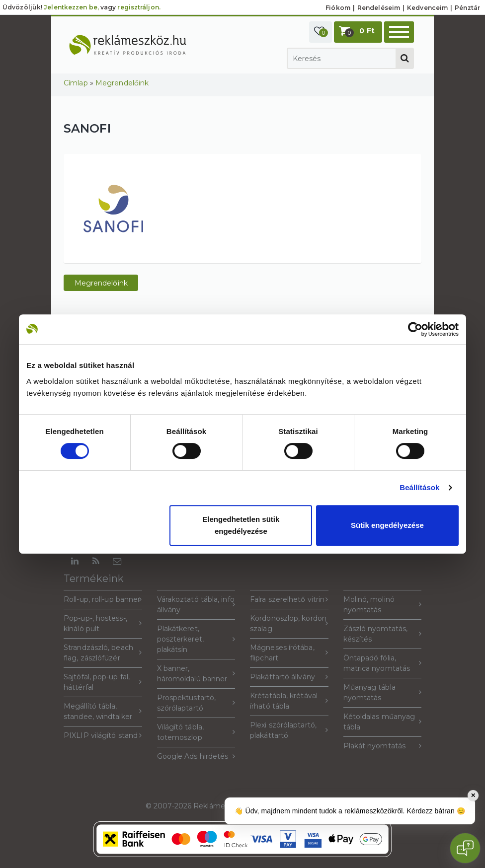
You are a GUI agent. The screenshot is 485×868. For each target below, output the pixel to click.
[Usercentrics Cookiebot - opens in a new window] (415, 329)
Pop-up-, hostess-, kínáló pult (103, 623)
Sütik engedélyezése (387, 525)
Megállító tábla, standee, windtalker (103, 711)
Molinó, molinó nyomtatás (383, 605)
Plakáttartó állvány (289, 677)
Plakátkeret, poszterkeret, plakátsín (196, 639)
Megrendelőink (122, 83)
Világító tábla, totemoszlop (196, 732)
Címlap (76, 83)
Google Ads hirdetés (196, 757)
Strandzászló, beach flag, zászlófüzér (103, 653)
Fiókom (338, 8)
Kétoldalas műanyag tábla (383, 722)
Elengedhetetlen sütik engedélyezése (241, 525)
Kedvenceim (427, 8)
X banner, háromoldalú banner (196, 674)
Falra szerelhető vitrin (289, 600)
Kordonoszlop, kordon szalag (289, 623)
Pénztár (467, 8)
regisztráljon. (139, 7)
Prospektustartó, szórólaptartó (196, 703)
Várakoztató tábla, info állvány (196, 605)
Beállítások (419, 487)
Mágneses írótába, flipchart (289, 653)
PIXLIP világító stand (103, 736)
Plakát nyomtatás (383, 746)
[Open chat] (465, 848)
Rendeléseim (379, 8)
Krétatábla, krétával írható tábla (289, 701)
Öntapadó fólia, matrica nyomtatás (383, 663)
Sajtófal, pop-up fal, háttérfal (103, 682)
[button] (321, 32)
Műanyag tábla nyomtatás (383, 692)
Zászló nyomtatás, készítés (383, 634)
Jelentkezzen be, (71, 7)
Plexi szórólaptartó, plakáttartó (289, 730)
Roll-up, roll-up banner (103, 600)
